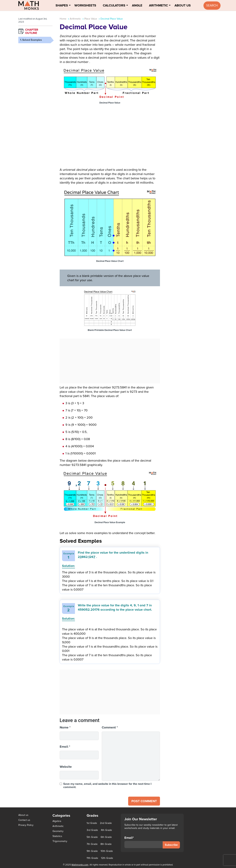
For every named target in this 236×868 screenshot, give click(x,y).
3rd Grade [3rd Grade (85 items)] (92, 830)
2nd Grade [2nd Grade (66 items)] (106, 823)
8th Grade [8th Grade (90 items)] (106, 844)
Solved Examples (32, 40)
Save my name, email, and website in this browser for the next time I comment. (107, 786)
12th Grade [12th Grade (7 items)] (107, 858)
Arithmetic (158, 5)
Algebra (57, 821)
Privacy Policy (26, 825)
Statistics (57, 836)
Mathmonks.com (80, 865)
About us (23, 815)
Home (63, 19)
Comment (110, 727)
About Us (183, 5)
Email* (144, 842)
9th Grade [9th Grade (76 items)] (92, 851)
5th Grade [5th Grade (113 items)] (92, 837)
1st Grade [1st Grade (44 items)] (92, 823)
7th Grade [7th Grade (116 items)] (92, 844)
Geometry (58, 831)
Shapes (62, 5)
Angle (137, 5)
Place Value (91, 19)
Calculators (114, 5)
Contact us (24, 820)
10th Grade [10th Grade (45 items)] (107, 851)
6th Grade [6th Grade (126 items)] (106, 837)
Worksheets (85, 5)
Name (65, 727)
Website (66, 767)
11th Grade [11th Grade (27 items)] (92, 858)
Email (65, 747)
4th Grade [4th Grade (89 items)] (106, 830)
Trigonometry (60, 841)
